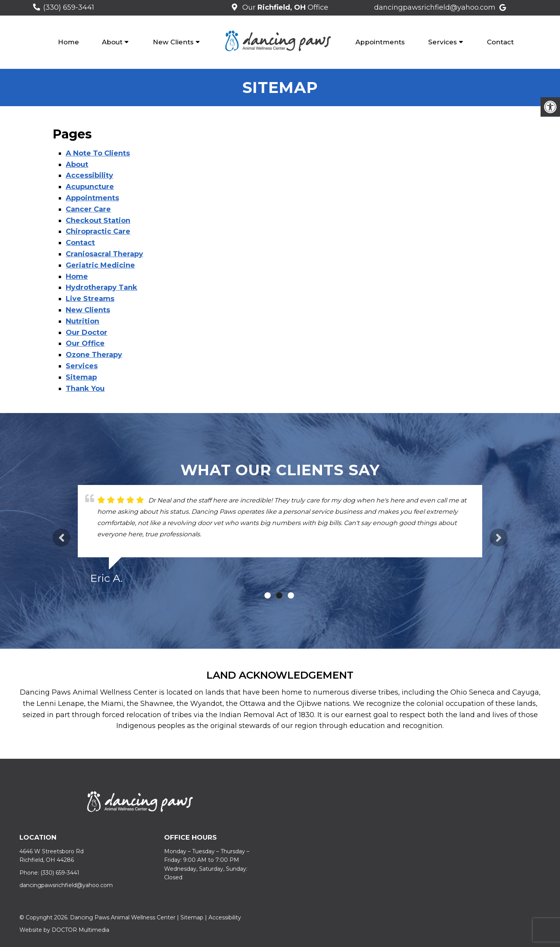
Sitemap (81, 377)
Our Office (284, 7)
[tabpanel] (280, 538)
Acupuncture (90, 187)
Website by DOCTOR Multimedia (64, 930)
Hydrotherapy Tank (101, 287)
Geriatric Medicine (100, 265)
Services (443, 42)
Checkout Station (98, 221)
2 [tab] (279, 595)
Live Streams (90, 299)
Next (499, 537)
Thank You (85, 389)
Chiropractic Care (98, 231)
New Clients (173, 42)
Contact (500, 42)
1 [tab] (268, 595)
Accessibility (89, 175)
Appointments (380, 42)
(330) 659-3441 (69, 7)
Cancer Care (88, 209)
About (112, 42)
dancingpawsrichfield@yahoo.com (435, 7)
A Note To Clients (98, 153)
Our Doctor (87, 333)
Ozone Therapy (94, 355)
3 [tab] (291, 595)
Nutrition (82, 321)
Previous (61, 537)
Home (68, 42)
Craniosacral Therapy (104, 254)
